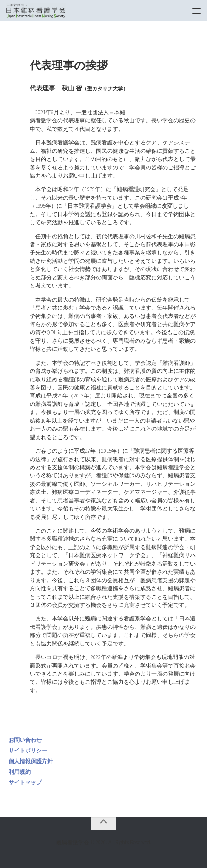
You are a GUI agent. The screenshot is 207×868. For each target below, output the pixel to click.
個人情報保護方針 (31, 761)
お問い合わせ (25, 740)
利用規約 (20, 772)
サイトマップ (25, 782)
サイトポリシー (28, 751)
